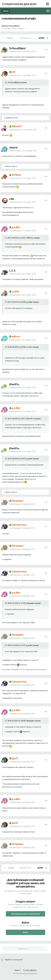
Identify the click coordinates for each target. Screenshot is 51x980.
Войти (26, 932)
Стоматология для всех (19, 4)
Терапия (21, 28)
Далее (42, 38)
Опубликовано (23, 51)
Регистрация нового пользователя (26, 914)
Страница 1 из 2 (26, 38)
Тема (17, 970)
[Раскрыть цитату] (6, 83)
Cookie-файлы (30, 970)
